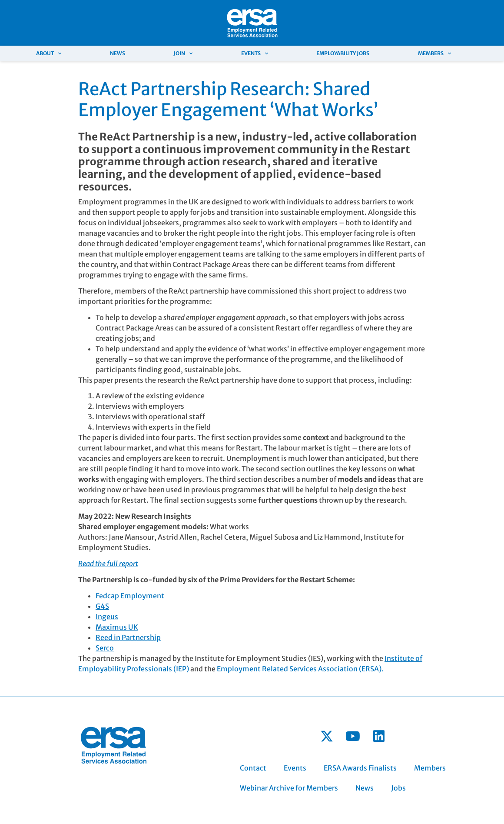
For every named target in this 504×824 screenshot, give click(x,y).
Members (434, 53)
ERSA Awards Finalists (360, 768)
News (118, 53)
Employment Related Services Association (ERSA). (300, 669)
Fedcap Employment (130, 596)
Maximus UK (117, 627)
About (49, 53)
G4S (102, 606)
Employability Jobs (343, 53)
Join (183, 53)
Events (255, 53)
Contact (253, 768)
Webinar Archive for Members (289, 788)
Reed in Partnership (128, 637)
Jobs (398, 788)
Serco (105, 648)
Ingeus (107, 617)
